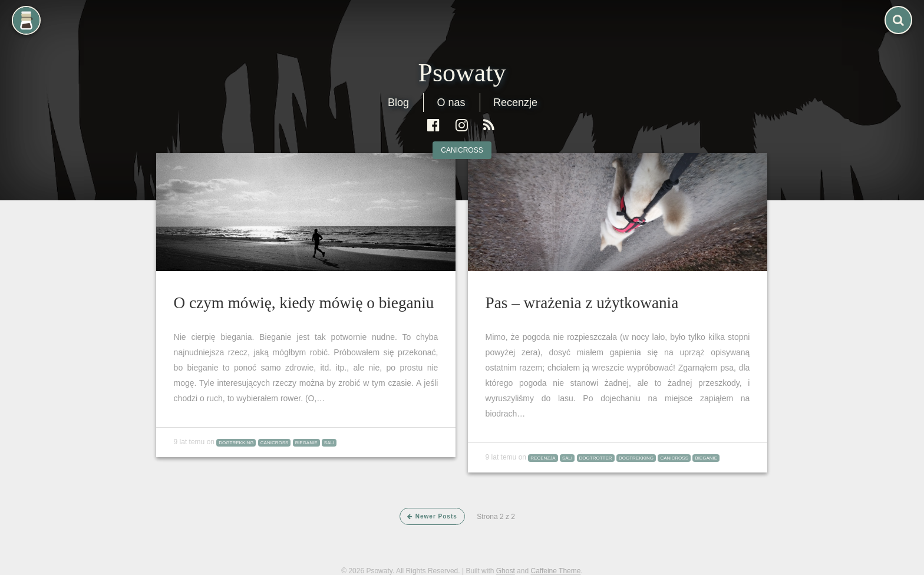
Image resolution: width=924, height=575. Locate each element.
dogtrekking (236, 443)
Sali (329, 443)
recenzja (543, 458)
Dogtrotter (596, 458)
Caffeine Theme (555, 571)
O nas (451, 103)
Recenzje (515, 103)
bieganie (306, 443)
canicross (462, 150)
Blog (398, 103)
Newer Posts (432, 516)
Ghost (506, 571)
